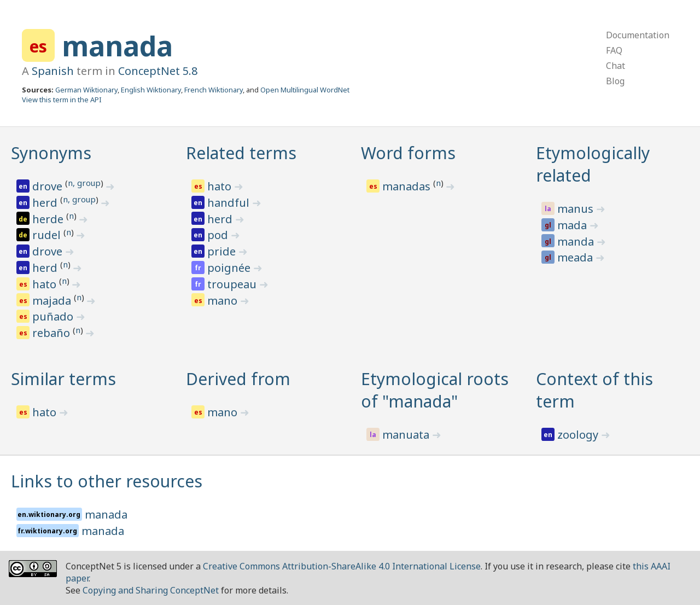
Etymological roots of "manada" (435, 390)
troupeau (233, 284)
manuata (407, 435)
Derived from (238, 379)
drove (49, 186)
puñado (54, 316)
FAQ (614, 50)
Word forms (408, 153)
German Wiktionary (86, 90)
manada (117, 46)
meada (576, 257)
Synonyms (51, 153)
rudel (48, 235)
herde (49, 219)
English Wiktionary (151, 90)
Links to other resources (107, 481)
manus (577, 209)
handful (230, 203)
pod (219, 235)
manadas (408, 186)
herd (46, 203)
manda (577, 242)
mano (224, 301)
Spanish (53, 71)
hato (46, 284)
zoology (579, 435)
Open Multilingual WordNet (305, 90)
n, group (84, 183)
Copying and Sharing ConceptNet (151, 590)
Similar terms (63, 379)
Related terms (241, 153)
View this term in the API (62, 100)
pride (223, 251)
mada (573, 225)
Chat (616, 66)
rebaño (52, 333)
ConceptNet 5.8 (158, 71)
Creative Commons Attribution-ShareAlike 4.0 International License (342, 566)
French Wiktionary (214, 90)
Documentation (638, 35)
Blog (615, 81)
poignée (230, 268)
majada (53, 301)
